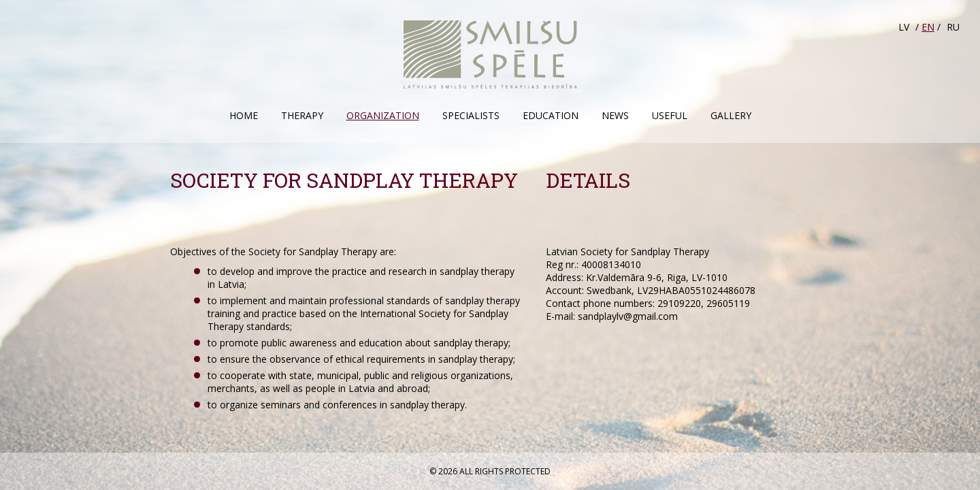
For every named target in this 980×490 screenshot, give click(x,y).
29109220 (679, 303)
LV (904, 27)
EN (928, 27)
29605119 (728, 303)
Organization (383, 115)
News (615, 115)
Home (244, 115)
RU (953, 27)
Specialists (471, 115)
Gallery (731, 115)
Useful (670, 115)
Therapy (302, 115)
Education (551, 115)
